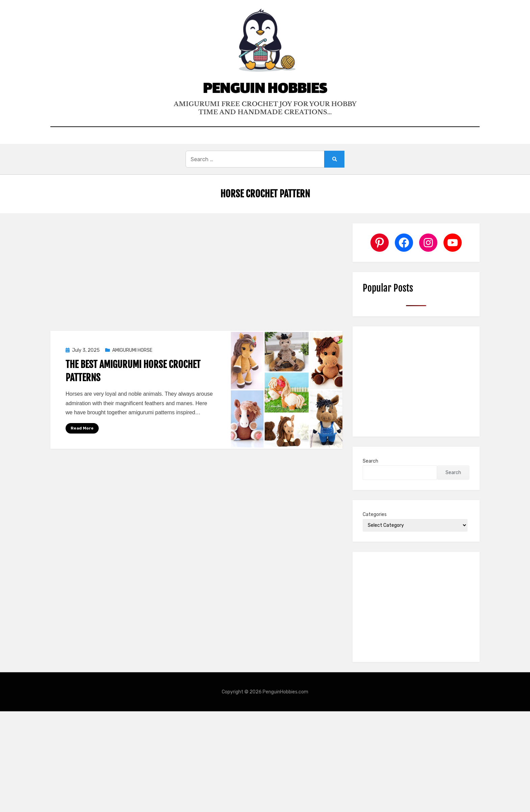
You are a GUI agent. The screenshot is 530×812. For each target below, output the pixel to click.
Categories (375, 514)
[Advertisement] (196, 273)
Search (370, 461)
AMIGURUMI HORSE (132, 350)
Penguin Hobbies (265, 90)
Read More (82, 428)
